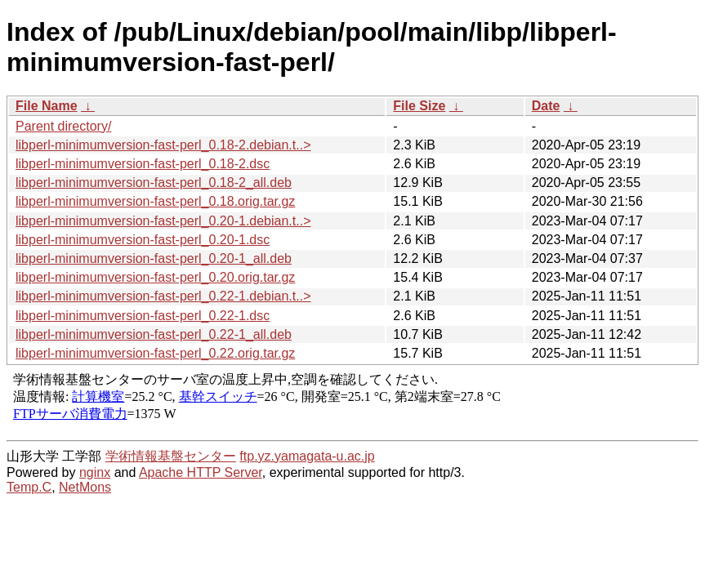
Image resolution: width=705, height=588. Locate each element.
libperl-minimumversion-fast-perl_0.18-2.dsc (143, 164)
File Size (419, 106)
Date (546, 106)
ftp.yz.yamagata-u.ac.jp (307, 456)
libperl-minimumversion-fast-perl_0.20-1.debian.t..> (163, 221)
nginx (95, 472)
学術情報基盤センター (171, 456)
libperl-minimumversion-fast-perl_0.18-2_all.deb (154, 183)
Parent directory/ (63, 126)
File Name (47, 106)
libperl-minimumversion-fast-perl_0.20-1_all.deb (154, 258)
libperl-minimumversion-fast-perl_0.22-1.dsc (143, 316)
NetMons (85, 487)
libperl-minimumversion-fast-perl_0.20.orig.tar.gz (155, 277)
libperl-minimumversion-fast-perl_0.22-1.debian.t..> (163, 296)
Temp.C (29, 487)
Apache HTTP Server (201, 472)
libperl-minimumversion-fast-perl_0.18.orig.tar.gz (155, 201)
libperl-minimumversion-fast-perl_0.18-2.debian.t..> (163, 145)
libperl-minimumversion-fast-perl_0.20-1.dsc (143, 240)
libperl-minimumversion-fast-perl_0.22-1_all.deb (154, 334)
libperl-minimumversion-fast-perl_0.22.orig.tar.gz (155, 353)
